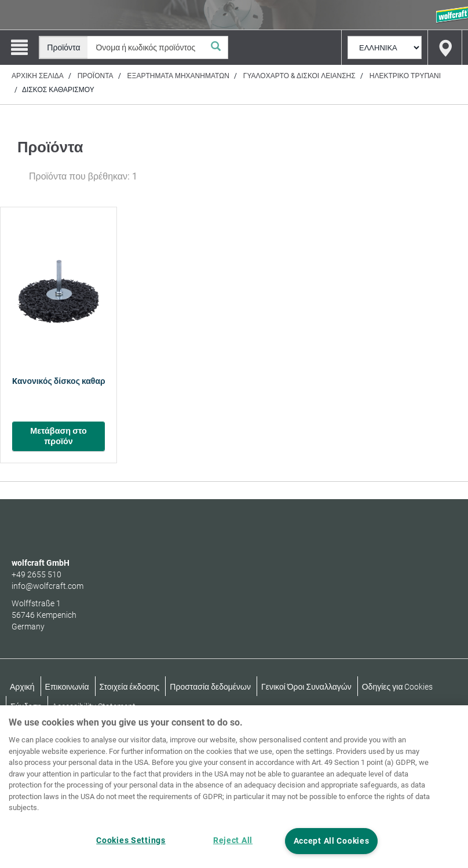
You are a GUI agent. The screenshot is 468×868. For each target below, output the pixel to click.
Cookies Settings (131, 840)
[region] (234, 787)
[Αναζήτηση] (216, 47)
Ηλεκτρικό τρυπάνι (405, 76)
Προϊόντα (96, 76)
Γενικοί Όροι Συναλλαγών (306, 687)
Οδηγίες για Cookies (398, 687)
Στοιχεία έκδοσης (130, 687)
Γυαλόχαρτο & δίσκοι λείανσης (299, 76)
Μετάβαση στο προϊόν (58, 436)
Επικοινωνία (67, 687)
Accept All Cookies (332, 841)
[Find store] (445, 47)
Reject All (233, 840)
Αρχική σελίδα (38, 76)
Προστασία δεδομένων (210, 687)
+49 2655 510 (36, 574)
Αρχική (22, 687)
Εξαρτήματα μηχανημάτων (178, 76)
